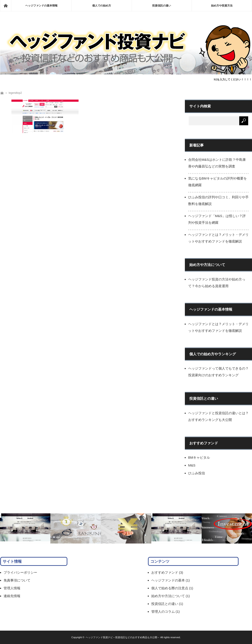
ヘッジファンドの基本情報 (41, 6)
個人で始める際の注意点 (170, 588)
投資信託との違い (165, 604)
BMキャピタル (199, 457)
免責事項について (17, 580)
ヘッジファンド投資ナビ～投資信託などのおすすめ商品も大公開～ (123, 637)
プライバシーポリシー (20, 572)
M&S (192, 465)
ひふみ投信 (197, 473)
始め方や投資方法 (222, 6)
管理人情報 (12, 588)
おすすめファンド (165, 572)
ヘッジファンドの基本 (168, 580)
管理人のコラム (163, 612)
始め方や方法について (168, 596)
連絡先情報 (12, 596)
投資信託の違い (162, 6)
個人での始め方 (102, 6)
